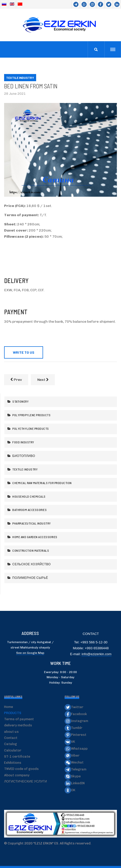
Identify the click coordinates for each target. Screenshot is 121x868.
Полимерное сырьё (30, 578)
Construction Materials (31, 550)
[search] (96, 49)
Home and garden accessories (35, 537)
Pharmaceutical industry (31, 523)
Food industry (23, 442)
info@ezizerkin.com (97, 654)
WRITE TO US (24, 352)
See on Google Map (30, 653)
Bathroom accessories (29, 510)
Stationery (20, 401)
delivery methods (18, 725)
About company (17, 775)
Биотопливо (24, 456)
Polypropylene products (31, 415)
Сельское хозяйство (31, 564)
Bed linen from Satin (31, 86)
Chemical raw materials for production (42, 483)
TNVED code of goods (21, 769)
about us (11, 732)
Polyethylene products (30, 428)
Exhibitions (13, 763)
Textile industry (25, 469)
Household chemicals (29, 496)
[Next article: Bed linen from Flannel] (43, 380)
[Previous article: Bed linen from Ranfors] (16, 380)
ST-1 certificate (17, 756)
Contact (11, 738)
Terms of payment (19, 719)
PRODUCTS (13, 713)
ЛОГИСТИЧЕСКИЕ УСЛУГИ (26, 781)
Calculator (13, 750)
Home (9, 707)
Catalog (11, 744)
